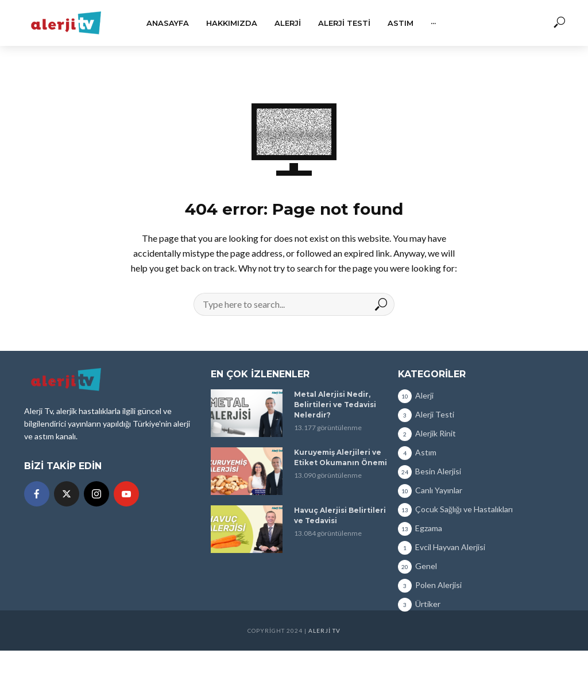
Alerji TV (324, 631)
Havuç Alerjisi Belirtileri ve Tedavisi (340, 515)
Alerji (288, 23)
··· (433, 23)
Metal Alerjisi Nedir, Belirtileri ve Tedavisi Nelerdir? (335, 405)
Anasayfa (168, 23)
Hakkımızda (232, 23)
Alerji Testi (344, 23)
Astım (401, 23)
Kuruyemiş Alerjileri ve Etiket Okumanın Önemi (341, 457)
